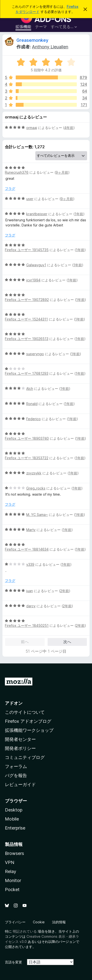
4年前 (69, 128)
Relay (11, 871)
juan (30, 591)
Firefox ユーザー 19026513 (27, 339)
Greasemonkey (32, 40)
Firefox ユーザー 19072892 (27, 300)
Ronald (32, 404)
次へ (67, 642)
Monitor (13, 880)
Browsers (14, 853)
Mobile (12, 819)
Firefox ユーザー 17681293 (27, 373)
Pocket (12, 889)
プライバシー (15, 922)
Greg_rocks (36, 488)
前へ (25, 642)
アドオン (14, 703)
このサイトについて (25, 712)
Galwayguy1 (36, 265)
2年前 (65, 591)
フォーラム (16, 766)
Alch (30, 389)
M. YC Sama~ (37, 515)
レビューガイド (20, 784)
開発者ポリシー (20, 748)
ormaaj (32, 128)
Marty (31, 530)
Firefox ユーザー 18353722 (27, 458)
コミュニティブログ (25, 757)
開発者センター (20, 739)
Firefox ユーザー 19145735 (27, 250)
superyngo (35, 354)
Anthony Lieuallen (50, 47)
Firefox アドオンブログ (28, 721)
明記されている (25, 931)
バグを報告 (16, 775)
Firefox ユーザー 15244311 (26, 319)
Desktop (14, 810)
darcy (31, 606)
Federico (33, 419)
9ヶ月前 (62, 172)
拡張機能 (23, 27)
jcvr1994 (33, 280)
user (30, 199)
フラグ (10, 188)
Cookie (39, 922)
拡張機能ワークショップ (29, 730)
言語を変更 (13, 962)
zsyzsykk (34, 473)
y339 (30, 564)
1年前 (79, 214)
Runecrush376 (17, 172)
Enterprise (15, 828)
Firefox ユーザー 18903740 (27, 438)
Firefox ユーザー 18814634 (27, 549)
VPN (10, 862)
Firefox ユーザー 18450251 (27, 625)
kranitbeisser (37, 214)
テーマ (41, 27)
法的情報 (59, 922)
